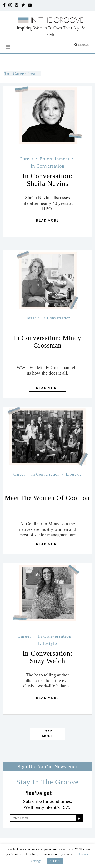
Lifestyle (74, 474)
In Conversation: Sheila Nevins (47, 180)
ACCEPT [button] (55, 861)
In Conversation (47, 166)
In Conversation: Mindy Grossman (47, 342)
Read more (47, 220)
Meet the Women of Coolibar (47, 498)
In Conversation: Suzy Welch (47, 657)
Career (26, 159)
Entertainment (55, 159)
